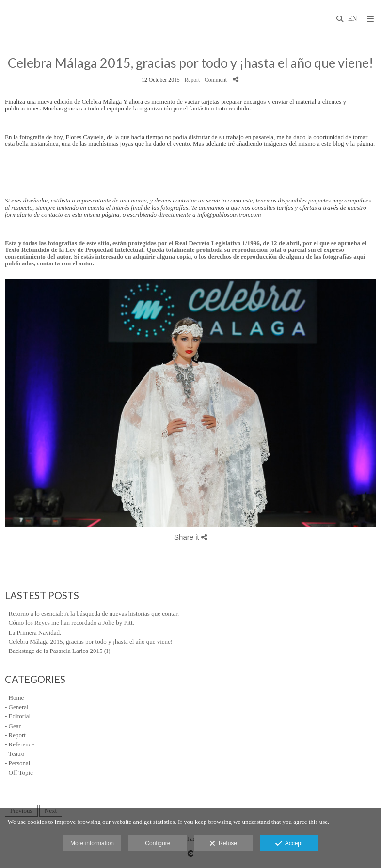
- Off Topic (19, 772)
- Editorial (18, 716)
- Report (15, 735)
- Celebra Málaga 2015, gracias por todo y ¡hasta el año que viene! (89, 642)
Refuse (223, 844)
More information (92, 843)
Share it (190, 537)
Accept (289, 844)
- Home (14, 698)
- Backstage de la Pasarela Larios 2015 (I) (58, 651)
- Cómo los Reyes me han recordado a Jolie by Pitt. (70, 623)
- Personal (17, 763)
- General (17, 707)
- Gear (13, 726)
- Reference (19, 744)
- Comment (215, 80)
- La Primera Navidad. (33, 632)
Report (192, 80)
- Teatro (15, 753)
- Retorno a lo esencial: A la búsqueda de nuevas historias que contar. (92, 613)
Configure (158, 843)
